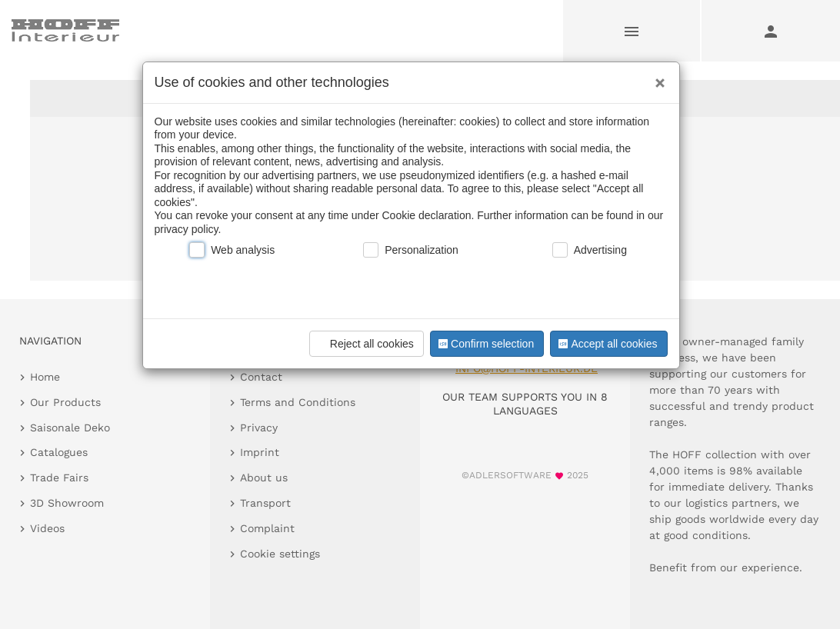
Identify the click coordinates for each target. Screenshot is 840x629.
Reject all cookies (364, 344)
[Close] (656, 78)
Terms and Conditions (298, 402)
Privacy (259, 428)
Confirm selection (485, 344)
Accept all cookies (606, 344)
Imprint (260, 452)
